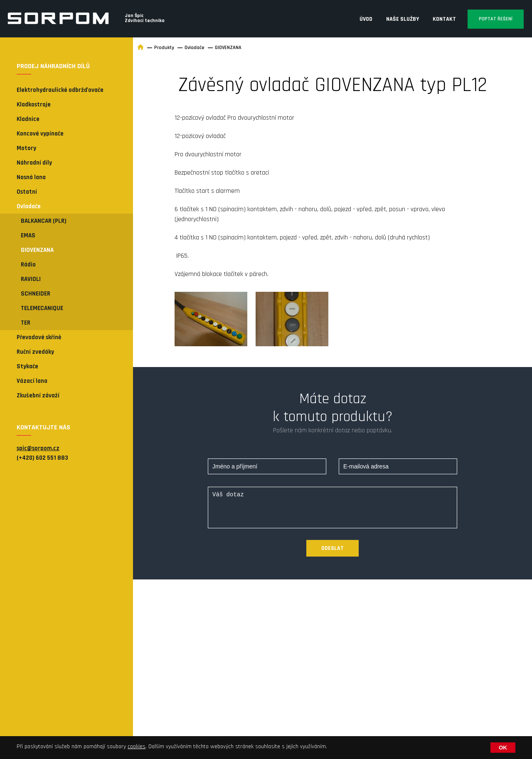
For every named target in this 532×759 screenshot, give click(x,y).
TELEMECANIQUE (42, 308)
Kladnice (28, 119)
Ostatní (27, 192)
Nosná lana (31, 177)
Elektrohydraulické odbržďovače (60, 90)
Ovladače (29, 206)
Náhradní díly (34, 163)
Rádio (28, 265)
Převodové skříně (39, 337)
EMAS (28, 235)
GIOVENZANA (37, 250)
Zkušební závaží (38, 396)
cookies (137, 747)
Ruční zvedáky (35, 352)
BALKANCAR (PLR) (44, 221)
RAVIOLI (31, 279)
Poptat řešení (496, 19)
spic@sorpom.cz (38, 448)
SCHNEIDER (36, 294)
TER (26, 323)
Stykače (27, 366)
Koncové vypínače (40, 134)
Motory (26, 148)
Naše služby (403, 19)
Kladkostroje (34, 105)
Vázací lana (32, 381)
